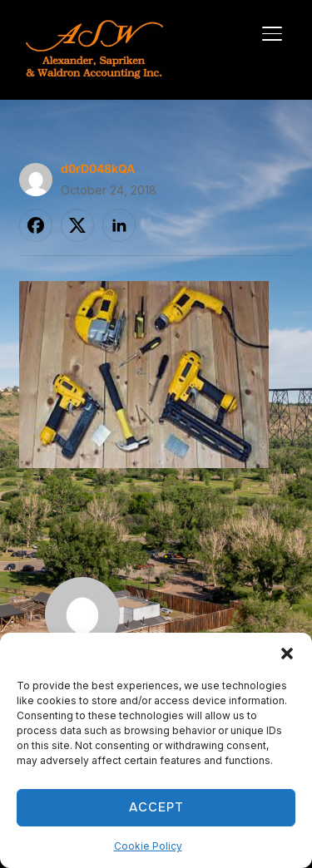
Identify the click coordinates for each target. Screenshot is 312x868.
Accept (156, 807)
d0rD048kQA (98, 168)
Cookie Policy (148, 846)
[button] (287, 653)
